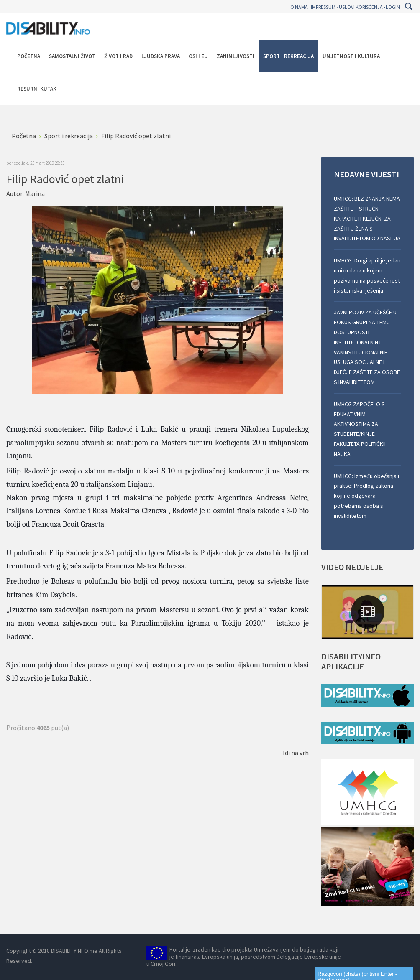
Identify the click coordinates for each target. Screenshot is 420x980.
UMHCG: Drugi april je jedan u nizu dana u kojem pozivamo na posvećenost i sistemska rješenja (367, 275)
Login (393, 7)
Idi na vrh (296, 753)
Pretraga (408, 6)
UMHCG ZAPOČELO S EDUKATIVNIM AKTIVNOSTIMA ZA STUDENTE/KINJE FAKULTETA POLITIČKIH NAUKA (361, 429)
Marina (35, 193)
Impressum (323, 7)
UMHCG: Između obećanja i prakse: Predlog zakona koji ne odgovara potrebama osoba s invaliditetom (366, 496)
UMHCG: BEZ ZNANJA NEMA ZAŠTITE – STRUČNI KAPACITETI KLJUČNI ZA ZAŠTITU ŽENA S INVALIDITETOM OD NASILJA (367, 218)
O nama (299, 7)
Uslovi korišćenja (361, 7)
